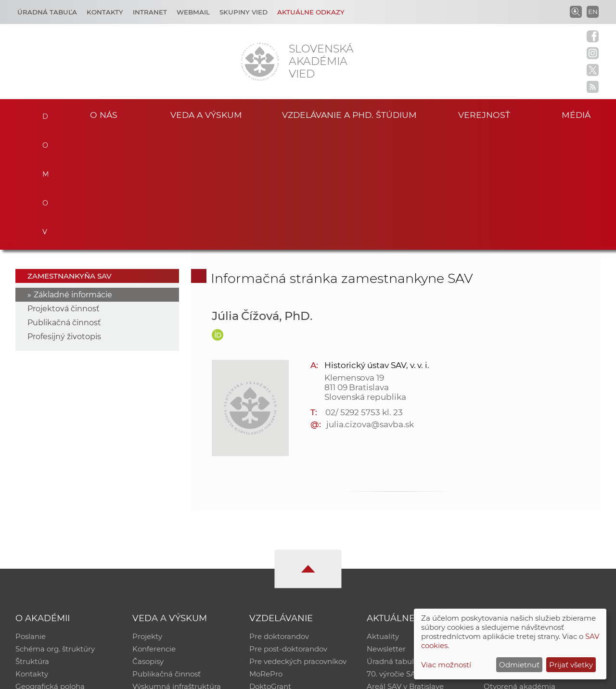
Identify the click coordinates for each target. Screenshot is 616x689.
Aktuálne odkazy (311, 12)
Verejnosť (484, 115)
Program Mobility (280, 581)
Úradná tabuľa (392, 543)
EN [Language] (593, 12)
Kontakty (105, 12)
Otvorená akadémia (520, 568)
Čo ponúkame (392, 581)
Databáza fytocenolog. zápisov (538, 543)
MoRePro (266, 555)
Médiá (577, 115)
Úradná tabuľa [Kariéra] (47, 12)
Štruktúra (32, 543)
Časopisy (148, 543)
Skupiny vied (244, 12)
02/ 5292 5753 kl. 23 (364, 293)
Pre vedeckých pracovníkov (298, 543)
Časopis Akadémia (517, 555)
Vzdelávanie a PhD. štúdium (349, 115)
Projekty (147, 518)
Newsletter (386, 530)
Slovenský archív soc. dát (527, 530)
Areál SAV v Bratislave (405, 568)
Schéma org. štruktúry (55, 530)
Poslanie (31, 518)
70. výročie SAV (393, 555)
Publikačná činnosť (64, 204)
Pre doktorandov (279, 518)
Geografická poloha (50, 568)
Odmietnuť (519, 665)
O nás (104, 115)
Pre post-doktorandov (288, 530)
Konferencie (154, 530)
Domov (44, 114)
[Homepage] (260, 62)
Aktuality (383, 518)
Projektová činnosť (64, 190)
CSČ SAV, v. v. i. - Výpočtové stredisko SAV (159, 677)
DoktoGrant (270, 568)
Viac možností (446, 665)
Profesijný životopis (64, 218)
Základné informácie (73, 176)
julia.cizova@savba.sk (370, 306)
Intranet (150, 12)
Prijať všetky (571, 665)
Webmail (193, 12)
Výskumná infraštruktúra (177, 568)
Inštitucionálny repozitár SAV (535, 518)
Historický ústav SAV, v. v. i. (377, 246)
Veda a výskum (206, 115)
